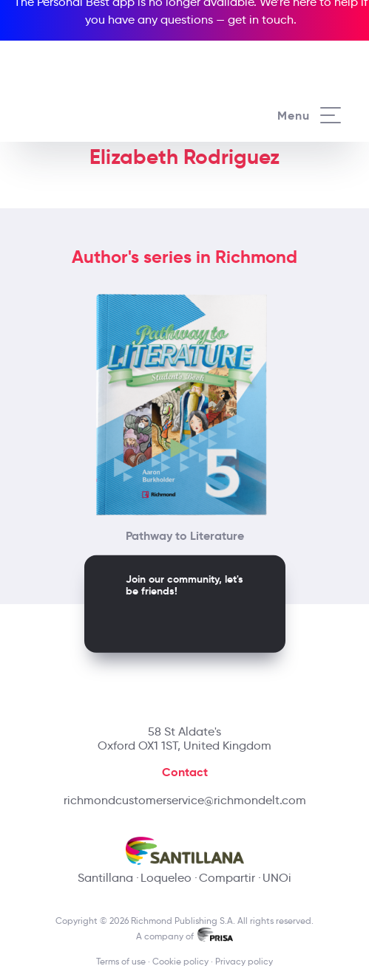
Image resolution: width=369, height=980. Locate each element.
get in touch (261, 20)
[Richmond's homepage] (104, 101)
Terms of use (121, 961)
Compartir (227, 878)
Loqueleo (166, 878)
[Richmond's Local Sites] (317, 49)
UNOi (277, 878)
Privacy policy (244, 961)
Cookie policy (180, 961)
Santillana (105, 878)
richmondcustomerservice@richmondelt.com (185, 800)
